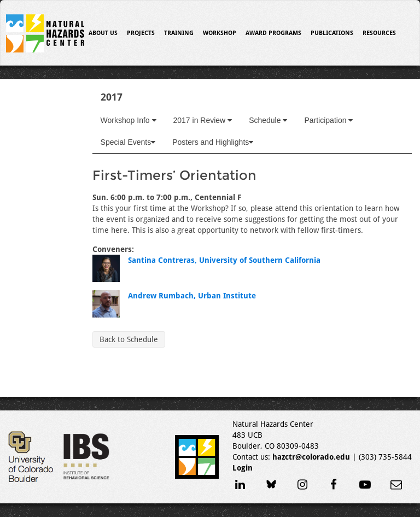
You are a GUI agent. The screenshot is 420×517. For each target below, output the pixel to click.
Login (243, 468)
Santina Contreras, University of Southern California (224, 260)
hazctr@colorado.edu (311, 457)
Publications (332, 33)
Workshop (220, 33)
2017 (112, 97)
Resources (379, 33)
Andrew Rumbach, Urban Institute (192, 296)
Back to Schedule (129, 339)
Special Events (128, 142)
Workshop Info (129, 120)
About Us (103, 33)
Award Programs (273, 33)
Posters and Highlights (213, 142)
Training (179, 33)
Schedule (268, 120)
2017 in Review (203, 120)
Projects (141, 33)
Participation (328, 120)
